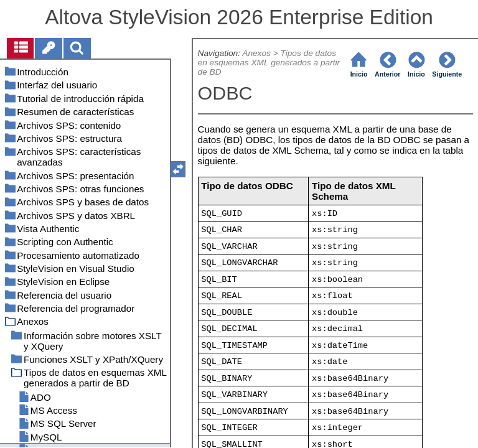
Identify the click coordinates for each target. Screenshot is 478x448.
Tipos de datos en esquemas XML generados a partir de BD (269, 63)
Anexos (256, 53)
